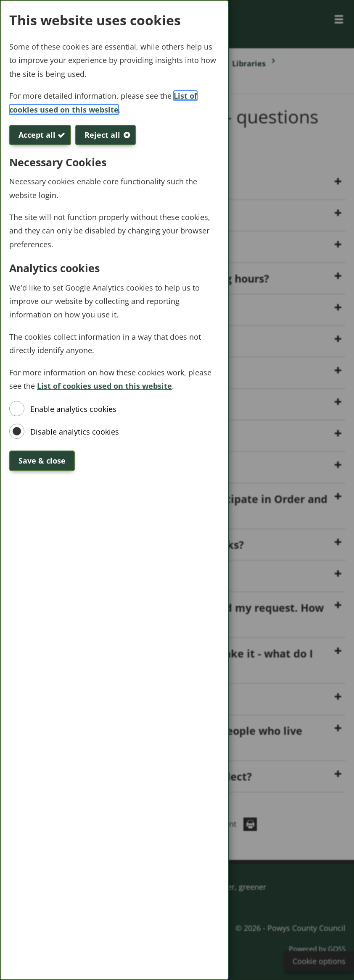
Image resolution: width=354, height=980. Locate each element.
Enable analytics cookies (73, 409)
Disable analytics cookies (75, 432)
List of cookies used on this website (104, 386)
